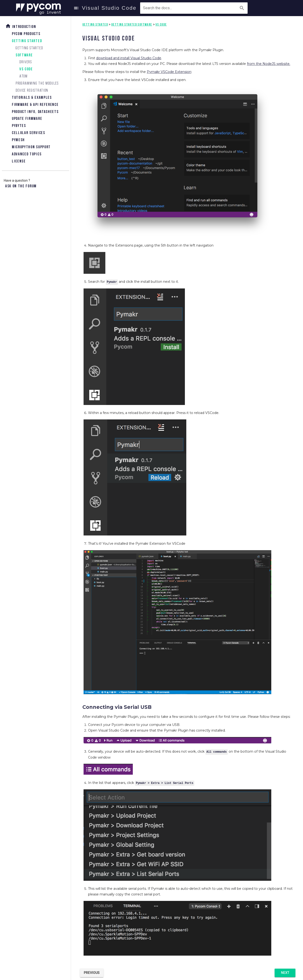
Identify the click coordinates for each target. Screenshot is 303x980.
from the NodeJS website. (269, 64)
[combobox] (165, 8)
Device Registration (32, 91)
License (19, 161)
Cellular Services (29, 133)
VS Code (26, 69)
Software (24, 55)
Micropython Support (31, 147)
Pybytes (19, 126)
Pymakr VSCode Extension (169, 72)
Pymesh (18, 140)
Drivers (26, 62)
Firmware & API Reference (35, 105)
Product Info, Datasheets (35, 112)
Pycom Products (26, 34)
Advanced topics (27, 154)
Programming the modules (37, 83)
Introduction (21, 26)
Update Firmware (27, 119)
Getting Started (27, 41)
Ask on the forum (21, 186)
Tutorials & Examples (32, 98)
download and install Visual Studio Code (129, 58)
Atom (24, 76)
